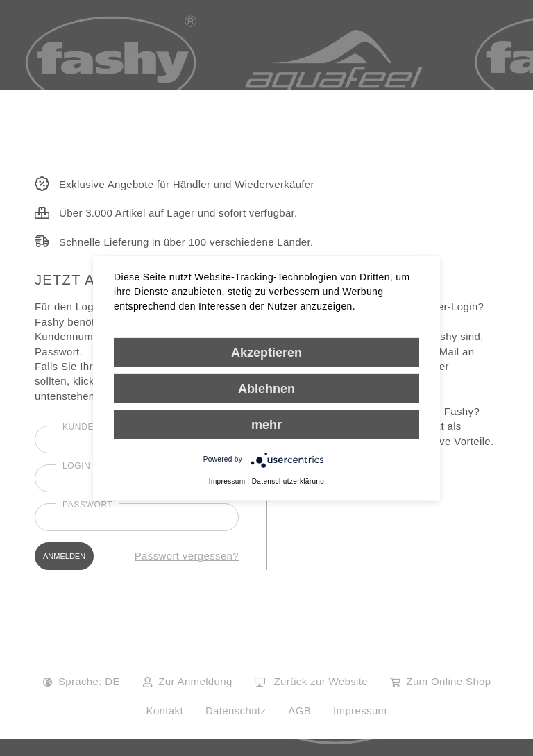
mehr (266, 424)
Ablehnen (266, 388)
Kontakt (165, 711)
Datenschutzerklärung (288, 481)
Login (76, 466)
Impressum (360, 711)
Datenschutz (236, 711)
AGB (299, 711)
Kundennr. (89, 427)
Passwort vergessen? (187, 556)
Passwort (87, 505)
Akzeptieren (266, 352)
